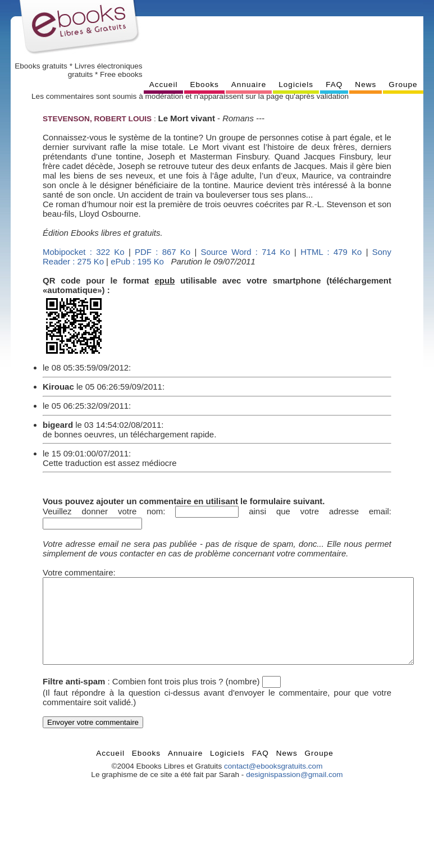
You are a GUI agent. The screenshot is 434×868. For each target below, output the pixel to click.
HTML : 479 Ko (331, 252)
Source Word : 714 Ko (246, 252)
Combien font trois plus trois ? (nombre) (186, 698)
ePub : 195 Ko (137, 261)
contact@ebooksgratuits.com (273, 783)
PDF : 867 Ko (163, 252)
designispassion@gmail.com (294, 791)
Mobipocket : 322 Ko (84, 252)
